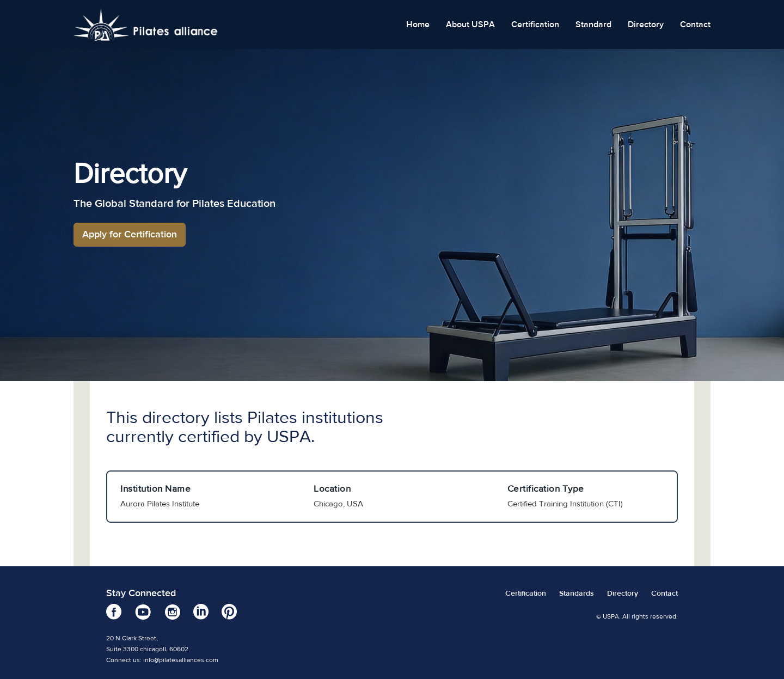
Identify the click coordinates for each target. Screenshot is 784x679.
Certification (535, 25)
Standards (577, 594)
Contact (695, 25)
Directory (646, 25)
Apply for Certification (130, 234)
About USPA (470, 25)
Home (418, 25)
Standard (593, 25)
